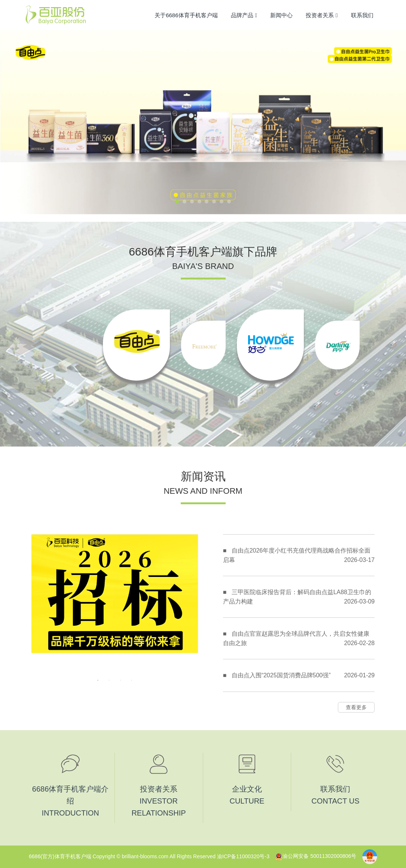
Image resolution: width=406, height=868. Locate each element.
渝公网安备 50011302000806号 (316, 856)
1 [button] (98, 680)
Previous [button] (35, 604)
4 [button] (132, 680)
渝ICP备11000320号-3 (243, 856)
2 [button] (109, 680)
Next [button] (194, 604)
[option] (136, 345)
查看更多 (356, 707)
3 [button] (120, 680)
